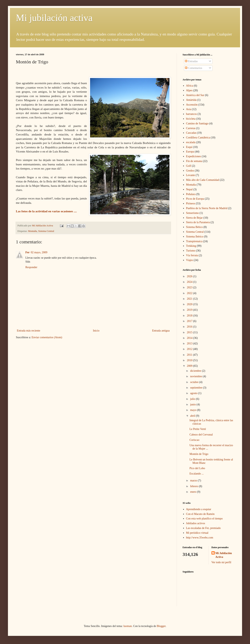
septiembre (197, 388)
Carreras (191, 128)
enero (194, 492)
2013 (190, 343)
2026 (190, 276)
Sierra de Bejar (194, 218)
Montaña (33, 231)
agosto (194, 393)
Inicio (96, 331)
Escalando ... (197, 474)
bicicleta (191, 119)
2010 (190, 360)
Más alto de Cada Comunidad (203, 180)
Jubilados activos (196, 523)
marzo (194, 481)
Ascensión (192, 105)
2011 (190, 355)
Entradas (191, 61)
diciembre (196, 371)
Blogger (161, 626)
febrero (194, 486)
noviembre (196, 376)
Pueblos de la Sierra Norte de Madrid (207, 208)
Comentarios (194, 68)
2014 (190, 338)
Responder (31, 267)
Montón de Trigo (199, 454)
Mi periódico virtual (197, 533)
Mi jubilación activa (54, 18)
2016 (190, 327)
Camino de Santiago (197, 123)
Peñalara (191, 194)
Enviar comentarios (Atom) (47, 337)
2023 (190, 287)
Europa (190, 152)
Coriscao (194, 440)
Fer (27, 252)
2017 (190, 321)
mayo (194, 410)
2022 (190, 293)
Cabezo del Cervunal (201, 435)
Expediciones (194, 156)
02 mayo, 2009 (39, 252)
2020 (190, 304)
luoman (128, 626)
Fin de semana (194, 161)
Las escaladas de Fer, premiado (203, 528)
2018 (190, 316)
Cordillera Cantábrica (198, 138)
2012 (190, 349)
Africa (190, 86)
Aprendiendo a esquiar (199, 509)
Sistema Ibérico (195, 237)
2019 (190, 310)
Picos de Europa (195, 199)
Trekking (191, 246)
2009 (190, 366)
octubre (195, 382)
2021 (190, 299)
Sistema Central (46, 231)
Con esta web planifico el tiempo (204, 519)
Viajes (190, 260)
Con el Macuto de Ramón (200, 514)
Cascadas (191, 133)
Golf (189, 166)
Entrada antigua (161, 331)
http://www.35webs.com (200, 538)
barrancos (191, 114)
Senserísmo (193, 213)
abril (193, 416)
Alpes (189, 90)
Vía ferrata (192, 255)
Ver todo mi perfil (221, 562)
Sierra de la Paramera (198, 222)
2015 (190, 332)
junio (193, 404)
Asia (189, 109)
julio (193, 399)
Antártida (191, 100)
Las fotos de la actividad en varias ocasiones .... (47, 211)
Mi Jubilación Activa (224, 555)
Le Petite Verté (198, 429)
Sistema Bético (194, 227)
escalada (191, 142)
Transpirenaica (194, 241)
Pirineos (191, 203)
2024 (190, 282)
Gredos (190, 171)
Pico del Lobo (197, 468)
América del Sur (195, 95)
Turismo (191, 251)
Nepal (189, 189)
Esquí (189, 147)
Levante (191, 175)
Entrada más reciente (28, 331)
